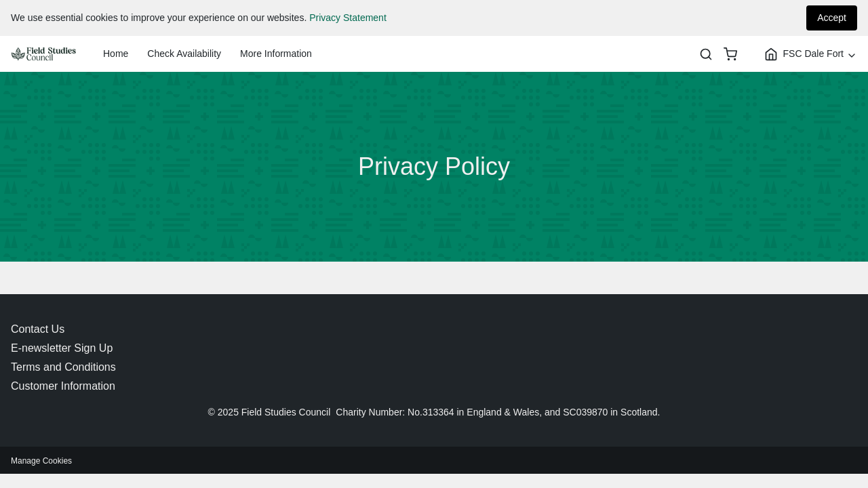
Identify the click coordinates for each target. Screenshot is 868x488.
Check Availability (184, 54)
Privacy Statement (348, 18)
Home (116, 54)
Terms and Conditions (63, 367)
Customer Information (63, 386)
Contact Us (38, 329)
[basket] (730, 54)
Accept (832, 18)
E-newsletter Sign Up (62, 348)
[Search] (706, 54)
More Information (276, 54)
